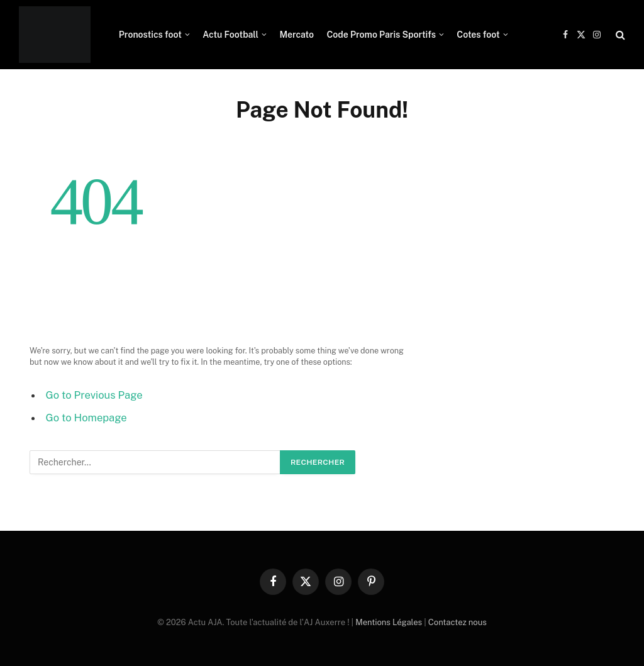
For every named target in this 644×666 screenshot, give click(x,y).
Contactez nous (458, 622)
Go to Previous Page (94, 395)
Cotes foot (478, 35)
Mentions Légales (389, 622)
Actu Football (230, 35)
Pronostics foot (150, 35)
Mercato (297, 35)
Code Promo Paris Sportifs (381, 35)
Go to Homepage (86, 418)
